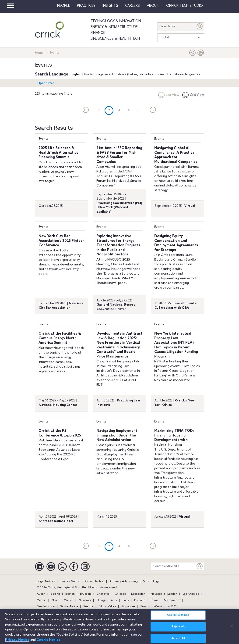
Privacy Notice (70, 581)
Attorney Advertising (124, 581)
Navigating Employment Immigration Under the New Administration (117, 435)
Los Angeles (191, 594)
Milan (55, 600)
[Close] (232, 628)
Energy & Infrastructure (114, 27)
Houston (156, 594)
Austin (41, 594)
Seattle (88, 607)
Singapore (128, 607)
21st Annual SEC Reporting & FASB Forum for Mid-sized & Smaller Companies (119, 155)
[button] (193, 54)
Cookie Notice (95, 581)
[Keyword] (200, 566)
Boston (70, 594)
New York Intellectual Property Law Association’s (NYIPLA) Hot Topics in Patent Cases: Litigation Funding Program (176, 345)
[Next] (153, 110)
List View (169, 95)
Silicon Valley (107, 607)
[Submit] (200, 27)
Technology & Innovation (116, 21)
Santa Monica (69, 607)
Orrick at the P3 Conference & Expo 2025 (60, 433)
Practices (86, 6)
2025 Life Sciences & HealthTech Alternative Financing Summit (58, 153)
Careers (132, 6)
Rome (155, 600)
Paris (126, 600)
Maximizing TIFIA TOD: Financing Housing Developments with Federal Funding (174, 438)
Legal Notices (46, 581)
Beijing (55, 594)
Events (44, 139)
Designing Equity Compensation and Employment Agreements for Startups (176, 243)
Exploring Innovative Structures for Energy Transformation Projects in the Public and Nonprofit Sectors (118, 245)
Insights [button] (110, 6)
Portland (140, 600)
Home (39, 53)
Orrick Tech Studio (185, 6)
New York (85, 600)
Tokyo (144, 607)
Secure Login (152, 581)
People (64, 6)
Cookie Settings (178, 617)
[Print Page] (201, 54)
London (172, 594)
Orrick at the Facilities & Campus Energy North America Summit (60, 338)
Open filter (46, 83)
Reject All (178, 629)
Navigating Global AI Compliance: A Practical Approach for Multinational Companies (176, 155)
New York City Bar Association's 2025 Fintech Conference (62, 241)
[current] (86, 110)
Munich (69, 600)
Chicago (120, 594)
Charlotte (103, 594)
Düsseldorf (138, 594)
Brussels (86, 594)
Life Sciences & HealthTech (115, 39)
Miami (41, 600)
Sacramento (172, 600)
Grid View (193, 95)
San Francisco (46, 607)
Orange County (107, 600)
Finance (98, 33)
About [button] (153, 6)
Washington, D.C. (165, 607)
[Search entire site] (173, 566)
